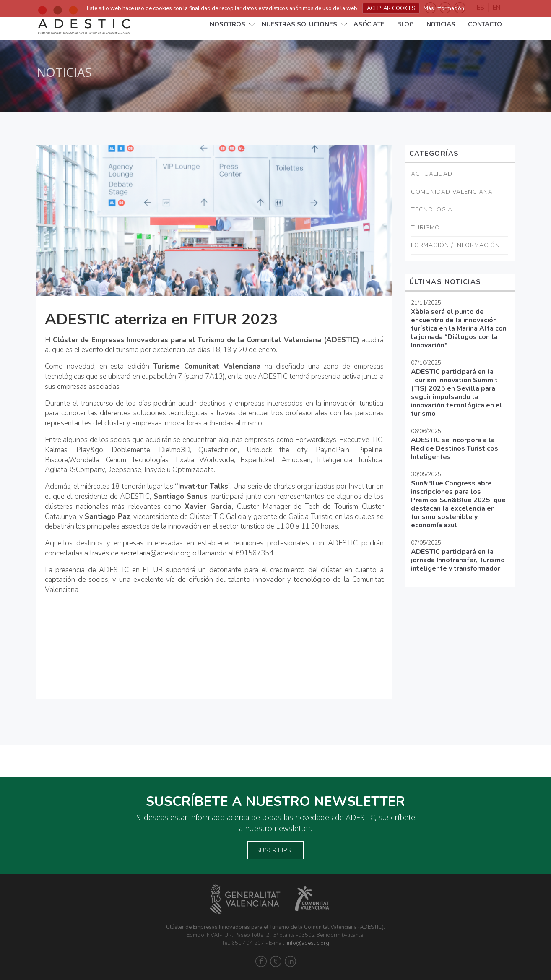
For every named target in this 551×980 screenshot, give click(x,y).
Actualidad (432, 174)
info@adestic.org (308, 943)
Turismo (425, 228)
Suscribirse (276, 850)
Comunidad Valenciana (452, 192)
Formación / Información (455, 245)
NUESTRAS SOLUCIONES (299, 24)
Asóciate (369, 24)
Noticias (441, 24)
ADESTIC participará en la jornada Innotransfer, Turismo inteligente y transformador (458, 560)
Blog (405, 24)
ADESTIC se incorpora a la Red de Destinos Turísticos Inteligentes (455, 448)
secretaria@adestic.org (156, 553)
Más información (444, 8)
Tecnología (432, 210)
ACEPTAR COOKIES (391, 8)
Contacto (485, 24)
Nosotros (227, 24)
